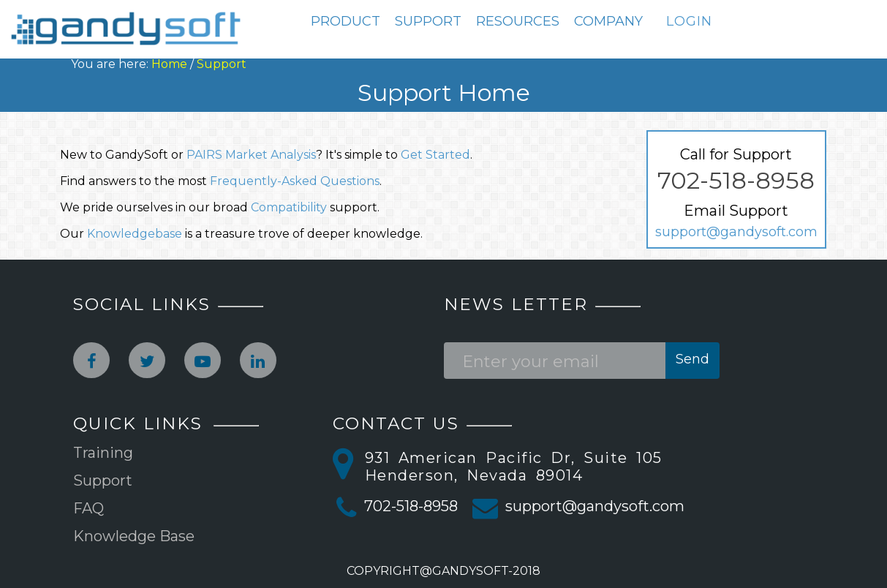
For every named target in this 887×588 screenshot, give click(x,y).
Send (692, 359)
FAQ (88, 508)
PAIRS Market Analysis (251, 155)
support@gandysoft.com (736, 232)
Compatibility (289, 207)
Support (222, 64)
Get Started (435, 155)
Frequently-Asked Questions (295, 181)
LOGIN (689, 21)
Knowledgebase (135, 234)
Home (169, 64)
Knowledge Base (134, 536)
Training (103, 453)
